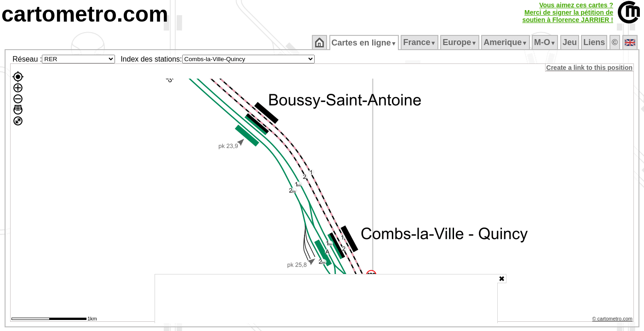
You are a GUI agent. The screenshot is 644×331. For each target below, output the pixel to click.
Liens (595, 42)
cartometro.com (85, 14)
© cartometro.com (613, 320)
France (420, 42)
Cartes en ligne (365, 43)
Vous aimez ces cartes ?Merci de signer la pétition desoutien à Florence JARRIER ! (568, 12)
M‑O (546, 42)
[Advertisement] (326, 299)
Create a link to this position (590, 68)
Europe (460, 42)
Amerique (506, 42)
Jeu (570, 42)
